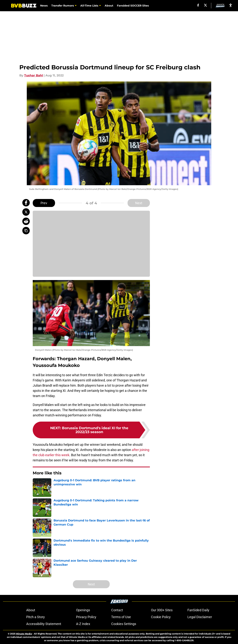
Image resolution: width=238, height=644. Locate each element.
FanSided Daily (198, 610)
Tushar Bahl (34, 75)
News (44, 6)
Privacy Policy (86, 617)
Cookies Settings (124, 624)
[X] (205, 5)
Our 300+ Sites (162, 610)
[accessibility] (231, 5)
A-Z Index (83, 624)
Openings (83, 610)
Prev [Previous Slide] (44, 203)
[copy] (26, 231)
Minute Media (24, 634)
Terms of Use (121, 617)
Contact (117, 610)
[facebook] (198, 5)
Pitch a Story (36, 617)
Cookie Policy (161, 617)
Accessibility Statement (44, 624)
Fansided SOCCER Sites (133, 6)
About (109, 6)
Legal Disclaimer (200, 617)
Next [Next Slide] (139, 203)
